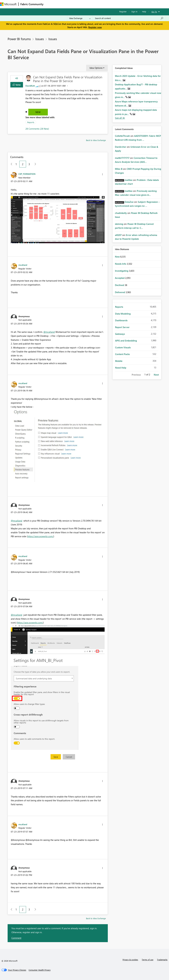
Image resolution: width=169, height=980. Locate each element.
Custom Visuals (123, 347)
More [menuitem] (127, 4)
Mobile (119, 361)
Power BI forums (19, 39)
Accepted (120, 278)
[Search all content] (129, 18)
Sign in (134, 11)
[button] (102, 174)
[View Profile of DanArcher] (121, 147)
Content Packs (122, 354)
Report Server (122, 327)
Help (144, 11)
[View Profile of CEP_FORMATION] (27, 174)
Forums (50, 4)
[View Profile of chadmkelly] (121, 213)
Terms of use (148, 960)
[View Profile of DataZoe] (129, 202)
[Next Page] (34, 164)
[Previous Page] (10, 164)
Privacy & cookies (130, 960)
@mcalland (49, 332)
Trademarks (162, 960)
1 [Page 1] (16, 164)
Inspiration (64, 4)
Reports (31, 122)
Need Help (121, 368)
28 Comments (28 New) (37, 129)
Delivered (120, 292)
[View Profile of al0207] (118, 235)
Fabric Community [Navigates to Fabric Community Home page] (32, 4)
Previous (136, 375)
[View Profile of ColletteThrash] (122, 136)
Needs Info (121, 264)
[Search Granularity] (80, 18)
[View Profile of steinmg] (119, 224)
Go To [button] (154, 12)
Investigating (122, 271)
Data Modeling (123, 314)
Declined (120, 285)
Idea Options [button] (96, 68)
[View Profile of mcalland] (23, 265)
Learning (115, 4)
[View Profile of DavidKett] (30, 86)
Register (123, 11)
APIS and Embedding (126, 341)
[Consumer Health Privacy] (40, 970)
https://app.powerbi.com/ (40, 536)
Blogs (103, 4)
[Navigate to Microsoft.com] (8, 4)
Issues (40, 39)
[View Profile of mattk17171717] (122, 158)
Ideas (76, 4)
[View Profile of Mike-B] (119, 169)
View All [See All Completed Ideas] (120, 118)
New (38, 112)
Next (156, 375)
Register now (95, 27)
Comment (16, 938)
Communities (90, 4)
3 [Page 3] (29, 164)
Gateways (120, 334)
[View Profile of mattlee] (129, 180)
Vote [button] (18, 85)
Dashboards (121, 320)
